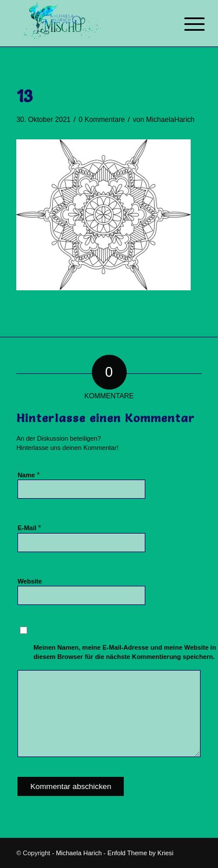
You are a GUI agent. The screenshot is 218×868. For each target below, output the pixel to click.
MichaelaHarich (170, 120)
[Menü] (185, 24)
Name (28, 475)
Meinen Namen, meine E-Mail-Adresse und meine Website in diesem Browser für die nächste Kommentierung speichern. (125, 652)
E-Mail (29, 527)
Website (30, 581)
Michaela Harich (79, 853)
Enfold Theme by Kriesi (141, 853)
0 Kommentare (101, 120)
